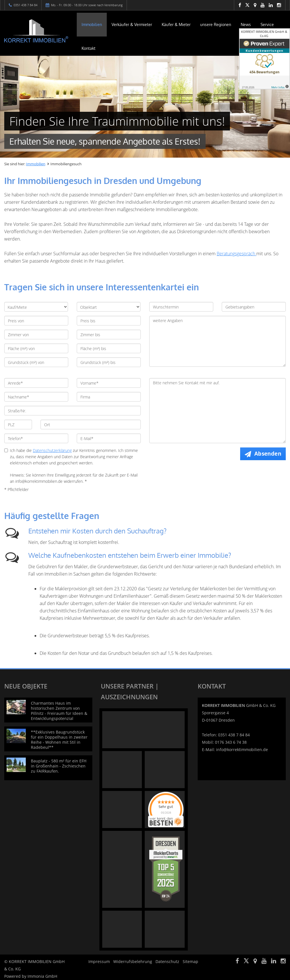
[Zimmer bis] (109, 334)
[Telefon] (36, 438)
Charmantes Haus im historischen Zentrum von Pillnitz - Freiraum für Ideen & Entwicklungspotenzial (59, 711)
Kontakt (89, 48)
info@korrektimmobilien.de (242, 750)
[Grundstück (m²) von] (36, 362)
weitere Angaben (217, 341)
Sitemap (190, 961)
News (246, 24)
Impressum (99, 961)
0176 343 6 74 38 (231, 742)
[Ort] (91, 424)
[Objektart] (109, 307)
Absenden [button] (268, 454)
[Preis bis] (109, 321)
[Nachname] (36, 397)
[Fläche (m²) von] (36, 348)
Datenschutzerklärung (52, 450)
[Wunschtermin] (181, 307)
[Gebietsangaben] (254, 307)
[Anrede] (36, 383)
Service (267, 24)
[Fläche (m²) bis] (109, 348)
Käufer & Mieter (176, 24)
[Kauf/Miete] (36, 307)
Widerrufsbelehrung (133, 961)
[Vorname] (109, 383)
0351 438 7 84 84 (25, 5)
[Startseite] (36, 31)
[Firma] (109, 397)
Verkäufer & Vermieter (132, 24)
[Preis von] (36, 321)
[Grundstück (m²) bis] (109, 362)
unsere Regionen (216, 24)
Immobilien (92, 24)
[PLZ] (18, 424)
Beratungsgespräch (236, 254)
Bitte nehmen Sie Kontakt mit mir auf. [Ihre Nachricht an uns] (217, 411)
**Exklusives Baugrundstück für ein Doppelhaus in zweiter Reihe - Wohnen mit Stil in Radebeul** (59, 740)
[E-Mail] (109, 438)
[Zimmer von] (36, 334)
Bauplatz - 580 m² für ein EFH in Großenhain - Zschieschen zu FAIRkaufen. (59, 766)
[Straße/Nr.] (72, 411)
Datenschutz (167, 961)
